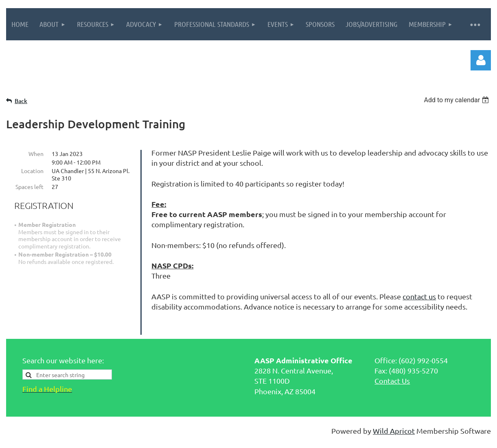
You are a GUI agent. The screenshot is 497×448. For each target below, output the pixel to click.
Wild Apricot (394, 427)
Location (32, 171)
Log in (481, 60)
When (36, 154)
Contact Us (392, 377)
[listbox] (457, 100)
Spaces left (30, 187)
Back (21, 101)
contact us (419, 296)
